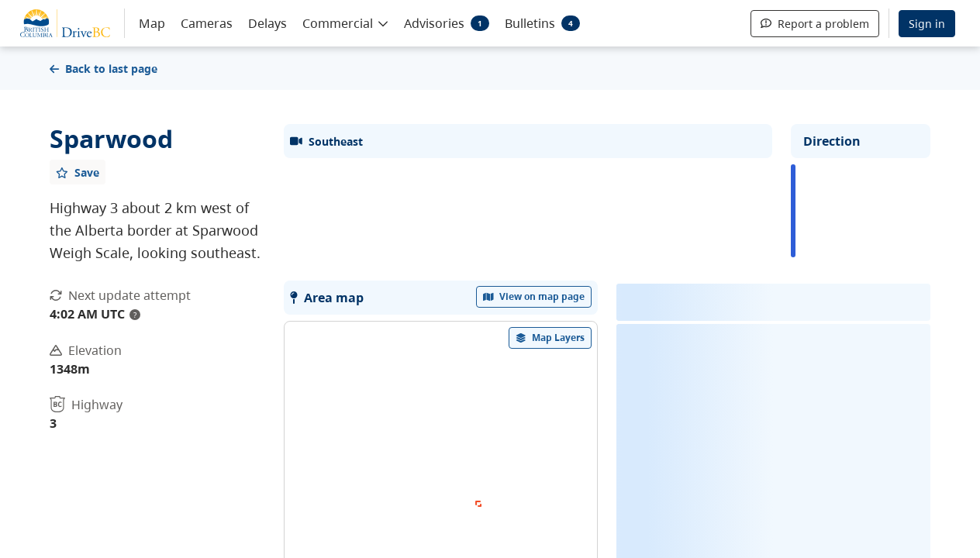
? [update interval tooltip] (135, 315)
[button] (345, 22)
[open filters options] (550, 543)
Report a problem (815, 24)
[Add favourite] (78, 172)
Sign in (927, 24)
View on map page (534, 502)
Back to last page (104, 69)
